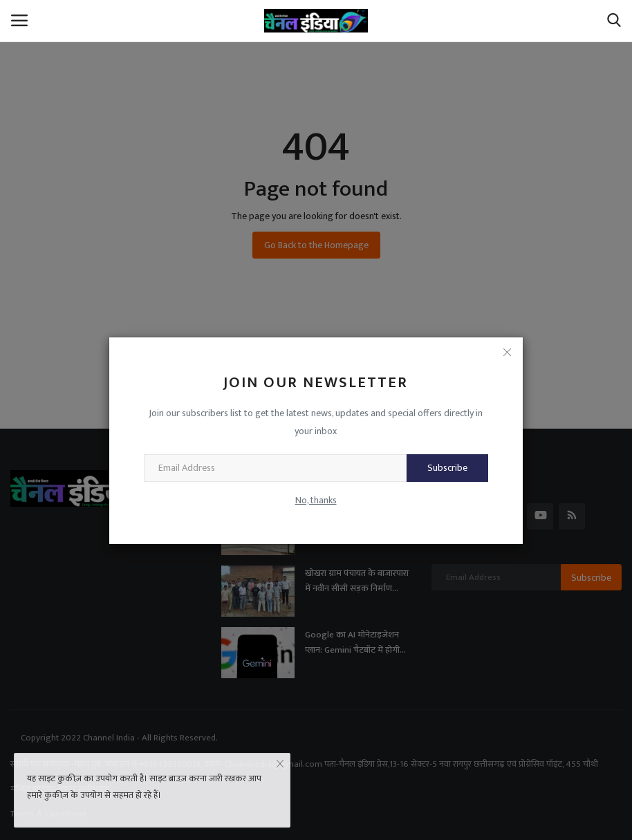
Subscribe (447, 468)
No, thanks (316, 500)
